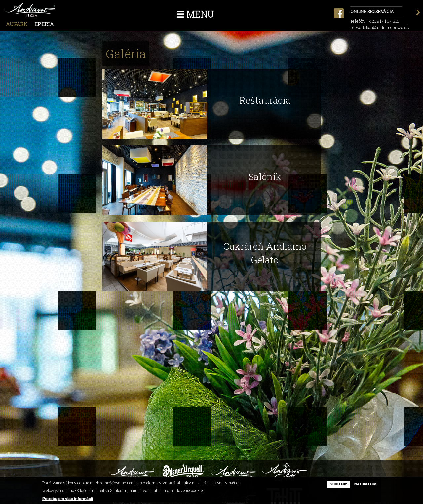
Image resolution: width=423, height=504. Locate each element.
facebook (339, 13)
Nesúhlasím (365, 484)
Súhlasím (339, 484)
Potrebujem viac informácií (68, 499)
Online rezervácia (376, 12)
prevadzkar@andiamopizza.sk (380, 27)
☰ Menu (195, 14)
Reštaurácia (265, 100)
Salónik (265, 177)
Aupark (17, 24)
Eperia (44, 24)
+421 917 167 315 (383, 21)
